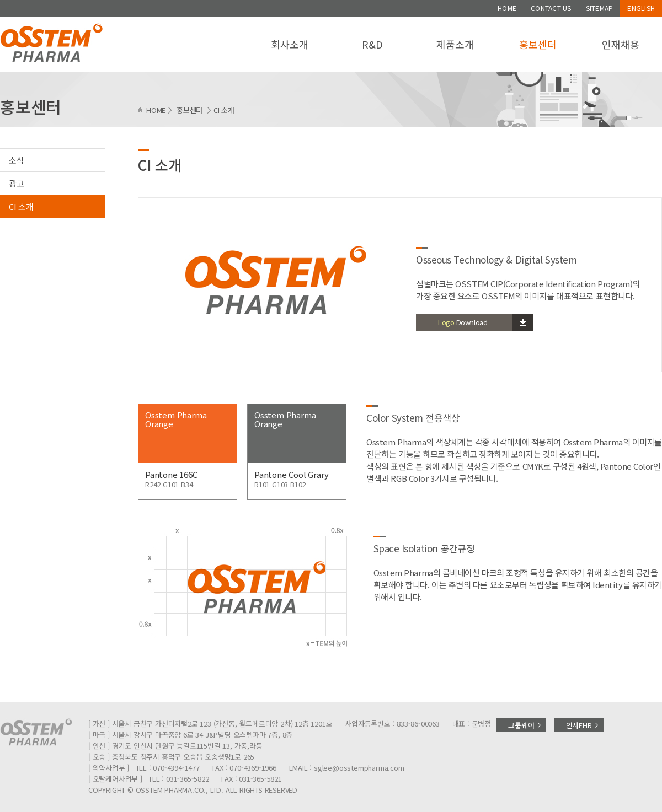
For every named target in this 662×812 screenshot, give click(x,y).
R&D (372, 44)
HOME (507, 8)
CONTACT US (551, 8)
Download (463, 322)
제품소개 (455, 44)
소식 (17, 160)
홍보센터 (538, 44)
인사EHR (579, 725)
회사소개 (289, 44)
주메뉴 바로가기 (0, 0)
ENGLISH (641, 8)
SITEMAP (600, 8)
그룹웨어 (521, 725)
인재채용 (620, 44)
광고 (17, 183)
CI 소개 (21, 206)
